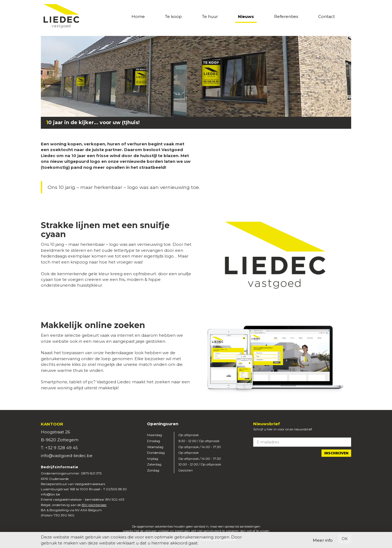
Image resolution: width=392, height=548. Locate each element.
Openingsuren (163, 424)
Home (138, 16)
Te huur (210, 16)
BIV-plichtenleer (94, 505)
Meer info (323, 540)
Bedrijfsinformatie (59, 467)
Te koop (173, 16)
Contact (327, 16)
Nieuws (246, 16)
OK (345, 539)
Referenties (286, 16)
